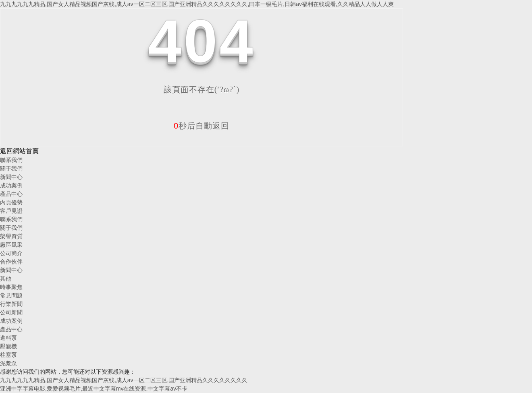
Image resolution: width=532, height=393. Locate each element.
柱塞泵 (8, 355)
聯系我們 (11, 160)
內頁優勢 (11, 202)
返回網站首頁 (19, 151)
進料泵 (8, 338)
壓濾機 (8, 346)
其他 (6, 279)
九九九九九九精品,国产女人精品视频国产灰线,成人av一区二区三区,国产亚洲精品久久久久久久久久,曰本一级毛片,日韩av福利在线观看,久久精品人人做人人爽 (197, 4)
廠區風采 (11, 245)
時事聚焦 (11, 287)
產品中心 (11, 194)
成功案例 (11, 185)
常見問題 (11, 295)
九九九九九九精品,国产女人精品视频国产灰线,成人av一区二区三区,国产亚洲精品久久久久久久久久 (124, 380)
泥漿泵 (8, 363)
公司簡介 (11, 253)
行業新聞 (11, 304)
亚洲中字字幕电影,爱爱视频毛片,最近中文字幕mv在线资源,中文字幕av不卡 (94, 389)
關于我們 (11, 168)
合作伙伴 (11, 262)
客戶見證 (11, 211)
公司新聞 (11, 312)
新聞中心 (11, 177)
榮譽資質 (11, 236)
